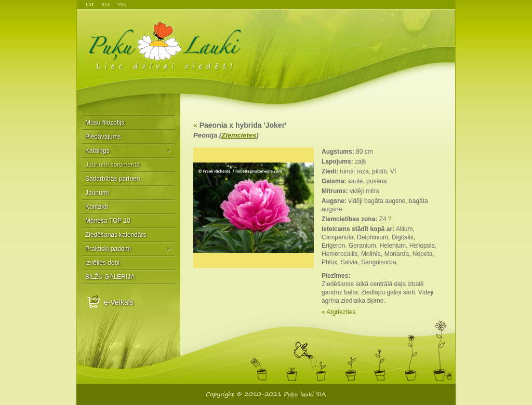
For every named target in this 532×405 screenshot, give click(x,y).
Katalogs (97, 151)
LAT (90, 5)
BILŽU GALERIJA (110, 277)
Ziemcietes (239, 135)
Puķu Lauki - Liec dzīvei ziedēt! (165, 45)
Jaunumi (97, 193)
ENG (122, 5)
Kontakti (96, 207)
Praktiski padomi (108, 249)
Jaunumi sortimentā (112, 165)
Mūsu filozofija (105, 123)
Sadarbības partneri (112, 179)
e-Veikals (119, 302)
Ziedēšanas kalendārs (116, 235)
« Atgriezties (338, 312)
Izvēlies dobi (102, 263)
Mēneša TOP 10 (108, 221)
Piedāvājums (103, 137)
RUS (106, 5)
